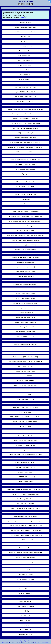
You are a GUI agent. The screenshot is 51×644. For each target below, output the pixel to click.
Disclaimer (38, 643)
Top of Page (23, 641)
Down (23, 4)
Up (28, 4)
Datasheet (23, 18)
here (32, 16)
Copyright (4, 643)
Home (29, 641)
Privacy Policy (45, 643)
